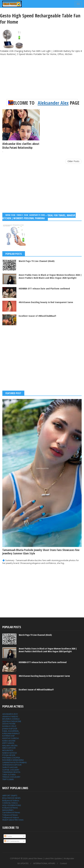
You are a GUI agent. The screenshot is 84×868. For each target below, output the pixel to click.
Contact (63, 863)
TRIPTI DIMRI (8, 779)
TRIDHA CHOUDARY (11, 777)
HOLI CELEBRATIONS (12, 805)
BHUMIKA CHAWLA (11, 719)
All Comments (12, 841)
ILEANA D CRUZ (9, 726)
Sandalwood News (11, 812)
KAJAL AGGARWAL (11, 731)
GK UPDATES (23, 863)
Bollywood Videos (11, 800)
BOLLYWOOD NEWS (11, 798)
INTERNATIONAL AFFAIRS (44, 863)
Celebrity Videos (10, 803)
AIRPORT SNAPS (10, 795)
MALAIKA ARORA (10, 746)
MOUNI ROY (8, 750)
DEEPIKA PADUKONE (12, 721)
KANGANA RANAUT (11, 733)
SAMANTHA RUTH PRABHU (15, 762)
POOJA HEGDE (9, 755)
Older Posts (73, 161)
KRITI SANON (8, 743)
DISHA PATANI (9, 724)
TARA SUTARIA (9, 775)
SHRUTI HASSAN (10, 767)
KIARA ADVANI (9, 741)
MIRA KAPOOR (9, 748)
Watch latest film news (13, 820)
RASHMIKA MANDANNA (13, 760)
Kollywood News (10, 808)
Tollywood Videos (11, 817)
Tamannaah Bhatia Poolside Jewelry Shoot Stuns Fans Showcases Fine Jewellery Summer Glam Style (41, 552)
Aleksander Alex (53, 103)
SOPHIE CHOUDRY (11, 770)
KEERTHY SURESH (11, 738)
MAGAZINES (8, 810)
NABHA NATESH (10, 753)
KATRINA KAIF (8, 736)
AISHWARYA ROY (10, 714)
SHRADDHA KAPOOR (12, 765)
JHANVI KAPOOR (10, 729)
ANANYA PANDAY (10, 716)
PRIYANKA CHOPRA (11, 758)
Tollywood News (10, 815)
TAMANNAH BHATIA (11, 772)
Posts (8, 836)
